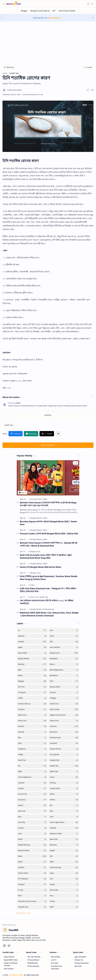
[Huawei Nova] (64, 788)
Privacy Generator (82, 963)
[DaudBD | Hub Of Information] (14, 4)
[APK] (64, 642)
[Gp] (32, 766)
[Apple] (32, 647)
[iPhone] (64, 800)
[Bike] (32, 670)
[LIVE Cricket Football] (67, 11)
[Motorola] (64, 845)
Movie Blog (55, 957)
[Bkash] (32, 675)
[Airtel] (64, 636)
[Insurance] (32, 800)
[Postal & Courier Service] (32, 901)
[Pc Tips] (32, 890)
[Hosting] (64, 783)
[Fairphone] (32, 749)
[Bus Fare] (32, 687)
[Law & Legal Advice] (64, 822)
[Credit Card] (64, 704)
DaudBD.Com (16, 975)
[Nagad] (64, 850)
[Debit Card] (32, 715)
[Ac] (32, 630)
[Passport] (32, 884)
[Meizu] (32, 839)
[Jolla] (32, 817)
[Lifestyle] (64, 828)
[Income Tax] (32, 794)
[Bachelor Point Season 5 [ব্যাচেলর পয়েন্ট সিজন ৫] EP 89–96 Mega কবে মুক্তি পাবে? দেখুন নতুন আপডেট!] (48, 478)
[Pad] (64, 879)
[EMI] (32, 738)
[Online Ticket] (32, 873)
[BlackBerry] (64, 675)
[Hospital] (32, 783)
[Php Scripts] (64, 890)
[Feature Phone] (64, 749)
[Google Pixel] (64, 760)
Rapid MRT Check (11, 960)
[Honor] (64, 777)
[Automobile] (32, 653)
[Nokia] (32, 862)
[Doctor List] (34, 597)
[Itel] (64, 805)
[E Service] (64, 726)
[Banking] (32, 664)
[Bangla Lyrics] (35, 551)
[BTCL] (64, 681)
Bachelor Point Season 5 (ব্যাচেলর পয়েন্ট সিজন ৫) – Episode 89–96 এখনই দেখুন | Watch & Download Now (49, 544)
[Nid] (64, 856)
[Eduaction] (64, 732)
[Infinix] (64, 794)
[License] (32, 828)
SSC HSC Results (34, 957)
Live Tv (54, 960)
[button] (4, 4)
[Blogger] (24, 11)
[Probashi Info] (32, 907)
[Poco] (64, 896)
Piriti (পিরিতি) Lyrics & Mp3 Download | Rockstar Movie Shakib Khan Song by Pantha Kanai (49, 578)
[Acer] (64, 630)
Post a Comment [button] (48, 445)
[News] (45, 499)
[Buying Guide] (64, 687)
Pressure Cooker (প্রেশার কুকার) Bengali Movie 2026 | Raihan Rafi (49, 534)
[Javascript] (32, 811)
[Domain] (32, 726)
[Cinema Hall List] (32, 704)
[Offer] (64, 862)
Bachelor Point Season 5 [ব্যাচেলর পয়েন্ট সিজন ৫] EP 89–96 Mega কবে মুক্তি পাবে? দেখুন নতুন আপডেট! (48, 504)
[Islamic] (32, 805)
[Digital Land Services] (64, 715)
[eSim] (32, 743)
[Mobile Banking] (32, 845)
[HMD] (32, 771)
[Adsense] (32, 636)
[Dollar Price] (64, 721)
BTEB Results (33, 963)
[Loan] (32, 834)
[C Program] (32, 692)
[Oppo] (64, 873)
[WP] (54, 11)
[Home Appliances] (32, 777)
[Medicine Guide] (64, 834)
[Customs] (32, 709)
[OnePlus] (32, 867)
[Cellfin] (32, 698)
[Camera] (64, 692)
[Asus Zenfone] (64, 647)
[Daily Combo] (64, 709)
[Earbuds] (32, 732)
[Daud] (14, 90)
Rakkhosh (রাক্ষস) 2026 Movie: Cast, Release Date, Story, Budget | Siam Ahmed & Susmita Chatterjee (49, 614)
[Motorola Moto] (32, 850)
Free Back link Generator (56, 967)
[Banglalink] (64, 659)
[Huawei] (32, 788)
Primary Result (33, 960)
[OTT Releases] (32, 879)
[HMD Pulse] (64, 771)
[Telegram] (9, 946)
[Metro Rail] (64, 839)
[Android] (32, 642)
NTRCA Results (33, 966)
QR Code (78, 966)
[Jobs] (64, 811)
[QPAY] (64, 907)
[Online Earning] (64, 867)
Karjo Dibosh (9, 957)
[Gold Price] (32, 760)
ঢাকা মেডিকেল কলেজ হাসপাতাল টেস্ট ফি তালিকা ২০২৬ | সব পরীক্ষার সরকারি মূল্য (47, 602)
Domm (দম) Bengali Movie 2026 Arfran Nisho (40, 567)
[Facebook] (64, 743)
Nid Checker (9, 969)
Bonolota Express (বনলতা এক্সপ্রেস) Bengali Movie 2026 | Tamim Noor (48, 523)
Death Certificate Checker (11, 964)
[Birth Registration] (64, 670)
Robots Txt (79, 960)
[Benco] (64, 664)
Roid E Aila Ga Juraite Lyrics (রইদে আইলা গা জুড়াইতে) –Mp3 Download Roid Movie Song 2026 (46, 556)
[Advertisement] (48, 42)
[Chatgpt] (64, 698)
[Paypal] (64, 884)
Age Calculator (80, 957)
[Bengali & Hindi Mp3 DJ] (40, 11)
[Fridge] (32, 755)
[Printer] (64, 901)
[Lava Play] (32, 822)
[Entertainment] (37, 499)
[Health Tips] (9, 425)
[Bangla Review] (37, 518)
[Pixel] (32, 896)
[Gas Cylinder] (64, 755)
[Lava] (64, 817)
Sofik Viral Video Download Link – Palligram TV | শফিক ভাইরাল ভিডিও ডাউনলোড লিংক (48, 590)
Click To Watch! (53, 18)
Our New (55, 963)
